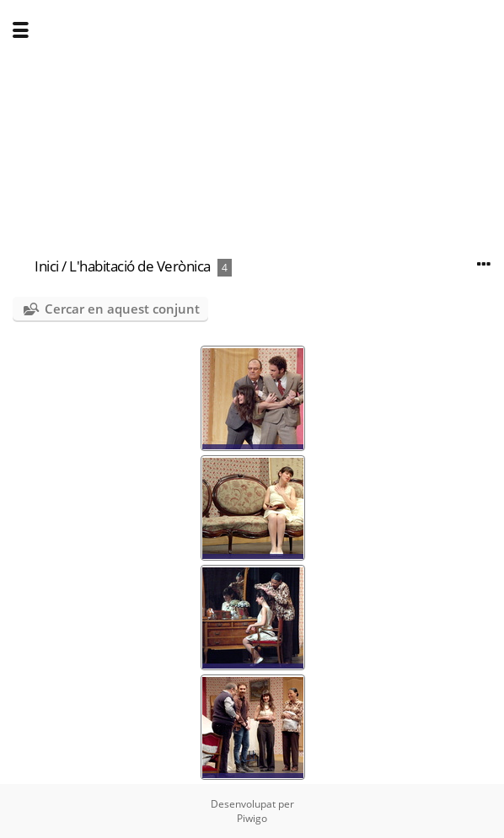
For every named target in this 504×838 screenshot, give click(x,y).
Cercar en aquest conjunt (122, 309)
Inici (47, 266)
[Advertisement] (252, 118)
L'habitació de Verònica (140, 266)
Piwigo (252, 818)
